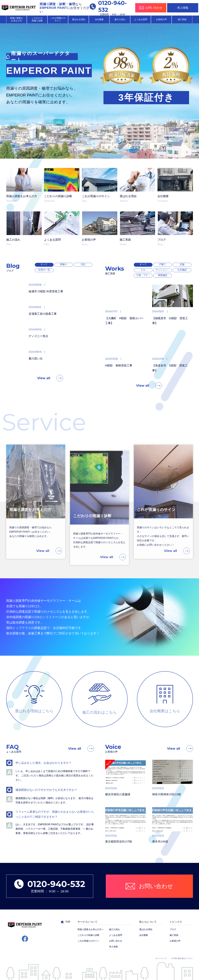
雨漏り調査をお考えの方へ (91, 929)
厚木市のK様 (146, 842)
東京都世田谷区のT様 (104, 842)
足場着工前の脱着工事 (28, 314)
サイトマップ (161, 958)
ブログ (173, 929)
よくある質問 (141, 19)
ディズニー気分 (24, 336)
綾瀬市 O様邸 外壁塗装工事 (31, 291)
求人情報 (183, 8)
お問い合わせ (116, 941)
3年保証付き (146, 97)
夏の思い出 (21, 359)
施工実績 (182, 19)
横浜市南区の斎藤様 (103, 794)
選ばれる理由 (79, 19)
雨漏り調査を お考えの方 (16, 19)
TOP (66, 922)
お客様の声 (161, 19)
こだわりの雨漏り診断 (88, 935)
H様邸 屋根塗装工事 (104, 366)
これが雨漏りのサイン (88, 941)
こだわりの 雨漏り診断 (37, 19)
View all (44, 393)
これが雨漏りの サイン (58, 19)
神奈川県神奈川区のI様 (152, 794)
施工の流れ (120, 19)
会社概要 (99, 19)
